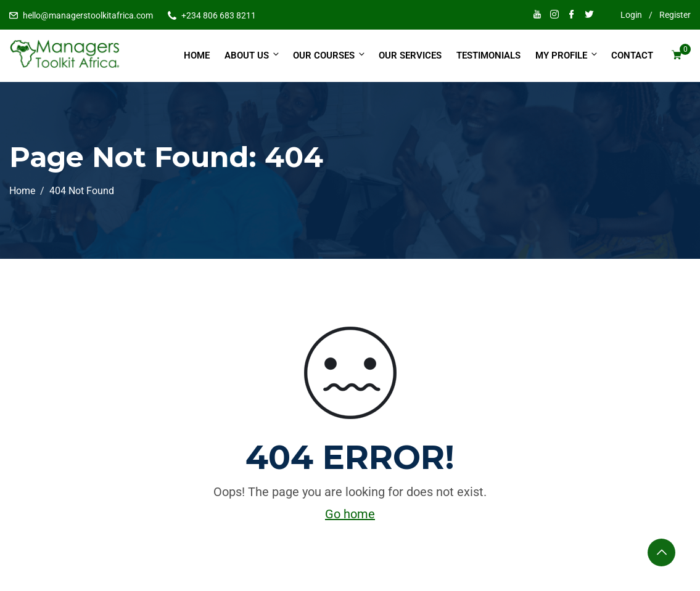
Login (631, 15)
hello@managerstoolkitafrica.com (88, 15)
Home (197, 55)
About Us (253, 55)
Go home (350, 514)
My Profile (567, 55)
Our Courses (330, 55)
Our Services (410, 55)
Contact (632, 55)
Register (675, 15)
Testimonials (488, 55)
